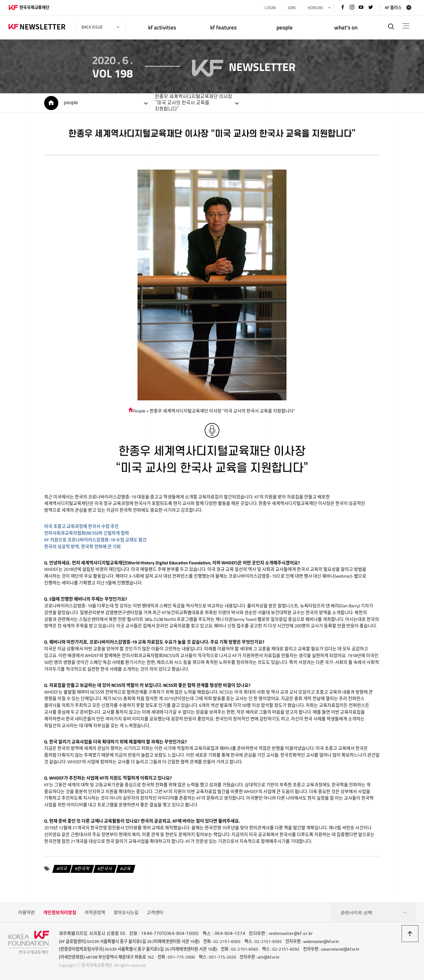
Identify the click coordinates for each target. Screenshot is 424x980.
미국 (63, 869)
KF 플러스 (393, 8)
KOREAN (315, 8)
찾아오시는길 (126, 912)
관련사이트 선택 (374, 913)
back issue (92, 27)
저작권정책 (95, 912)
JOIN (292, 8)
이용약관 (26, 912)
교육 (127, 869)
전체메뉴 (406, 26)
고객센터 (155, 912)
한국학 (84, 869)
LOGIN (270, 8)
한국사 (106, 869)
